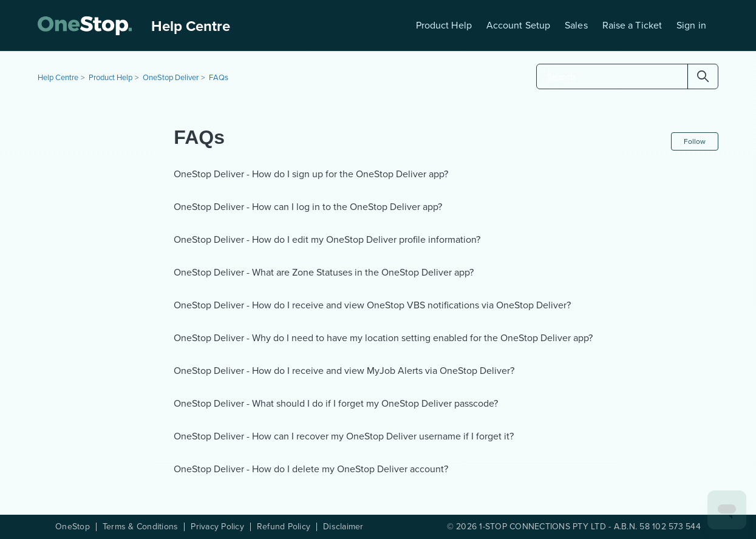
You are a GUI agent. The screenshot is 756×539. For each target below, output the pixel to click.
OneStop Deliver (171, 77)
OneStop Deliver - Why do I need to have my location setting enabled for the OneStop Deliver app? (383, 338)
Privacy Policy (217, 527)
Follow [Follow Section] (695, 141)
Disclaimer (343, 527)
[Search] (627, 76)
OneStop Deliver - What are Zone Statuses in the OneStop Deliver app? (324, 272)
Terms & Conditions (141, 527)
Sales (576, 25)
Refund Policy (284, 527)
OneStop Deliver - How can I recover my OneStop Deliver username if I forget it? (344, 436)
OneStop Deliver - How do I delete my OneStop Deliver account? (311, 469)
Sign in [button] (691, 25)
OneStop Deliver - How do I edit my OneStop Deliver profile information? (327, 239)
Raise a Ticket (632, 25)
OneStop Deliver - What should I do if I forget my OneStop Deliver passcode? (336, 403)
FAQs (219, 77)
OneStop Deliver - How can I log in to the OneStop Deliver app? (308, 207)
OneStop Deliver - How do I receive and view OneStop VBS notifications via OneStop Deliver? (372, 305)
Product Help (444, 25)
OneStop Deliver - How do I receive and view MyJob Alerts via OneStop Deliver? (344, 371)
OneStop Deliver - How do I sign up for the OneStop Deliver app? (311, 174)
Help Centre (58, 77)
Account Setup (518, 25)
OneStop (73, 527)
